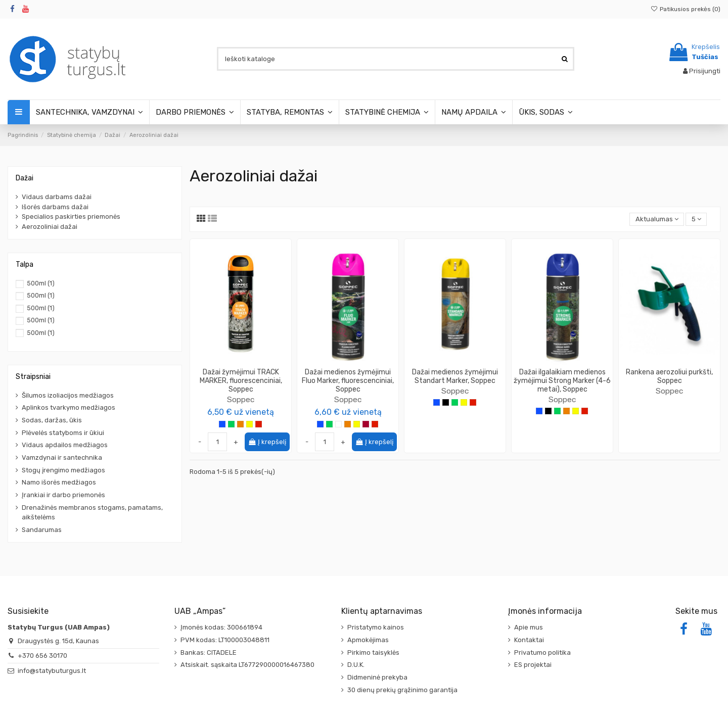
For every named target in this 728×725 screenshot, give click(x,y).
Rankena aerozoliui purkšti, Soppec (669, 376)
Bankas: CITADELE (209, 652)
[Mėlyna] (222, 424)
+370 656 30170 (42, 656)
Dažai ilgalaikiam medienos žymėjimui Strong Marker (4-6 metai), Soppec (562, 381)
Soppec (241, 399)
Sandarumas (42, 530)
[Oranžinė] (240, 424)
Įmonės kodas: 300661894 (221, 627)
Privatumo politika (542, 652)
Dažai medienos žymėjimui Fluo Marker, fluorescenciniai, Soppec (348, 381)
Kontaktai (529, 640)
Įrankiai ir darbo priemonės (63, 495)
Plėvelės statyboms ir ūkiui (63, 433)
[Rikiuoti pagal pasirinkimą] (657, 220)
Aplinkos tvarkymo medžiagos (69, 407)
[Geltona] (249, 424)
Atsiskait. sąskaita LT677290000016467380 (247, 665)
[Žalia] (231, 424)
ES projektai (533, 665)
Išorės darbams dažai (55, 207)
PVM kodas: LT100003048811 (225, 640)
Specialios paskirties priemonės (71, 216)
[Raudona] (259, 424)
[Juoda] (446, 402)
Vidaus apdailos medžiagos (65, 445)
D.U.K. (356, 665)
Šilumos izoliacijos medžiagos (68, 395)
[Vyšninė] (366, 424)
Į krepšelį (267, 442)
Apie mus (529, 627)
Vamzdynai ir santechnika (62, 457)
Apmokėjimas (368, 640)
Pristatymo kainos (376, 627)
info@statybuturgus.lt (52, 671)
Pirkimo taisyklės (373, 652)
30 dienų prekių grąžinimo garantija (402, 690)
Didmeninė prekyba (377, 677)
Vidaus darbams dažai (57, 197)
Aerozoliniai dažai (50, 227)
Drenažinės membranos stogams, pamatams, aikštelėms (92, 513)
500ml (41, 283)
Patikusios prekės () (686, 9)
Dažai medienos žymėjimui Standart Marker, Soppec (455, 376)
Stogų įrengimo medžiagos (63, 470)
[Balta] (338, 424)
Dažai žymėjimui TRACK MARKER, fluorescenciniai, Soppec (241, 381)
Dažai (25, 178)
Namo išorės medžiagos (59, 482)
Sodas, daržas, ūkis (52, 420)
